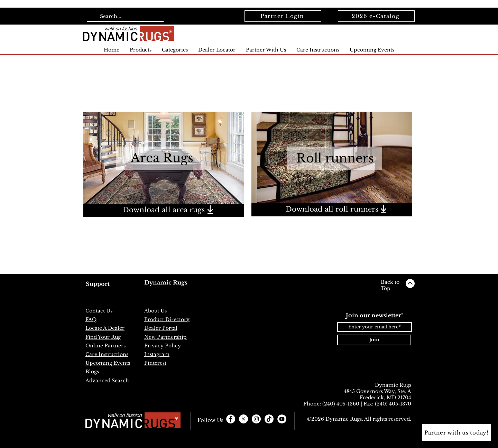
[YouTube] (282, 419)
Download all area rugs (164, 210)
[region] (164, 211)
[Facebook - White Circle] (231, 419)
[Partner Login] (283, 16)
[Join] (374, 340)
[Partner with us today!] (456, 432)
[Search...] (124, 17)
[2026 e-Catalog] (376, 16)
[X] (243, 419)
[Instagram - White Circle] (256, 419)
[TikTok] (269, 419)
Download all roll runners (332, 209)
